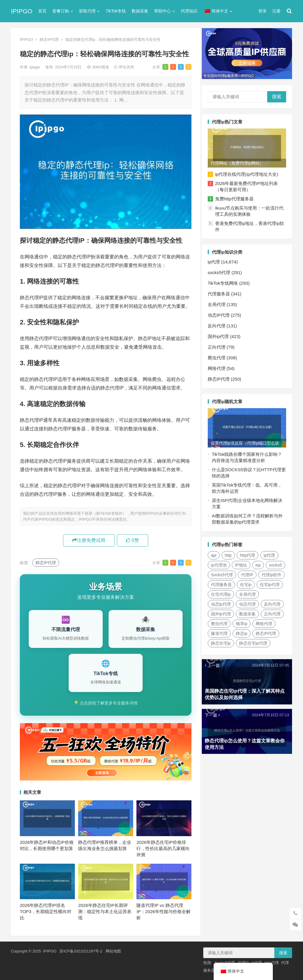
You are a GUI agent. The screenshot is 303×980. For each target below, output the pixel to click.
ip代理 (215, 260)
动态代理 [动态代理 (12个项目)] (274, 602)
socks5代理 (221, 271)
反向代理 (218, 324)
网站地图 (113, 951)
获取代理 (87, 11)
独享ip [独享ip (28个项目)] (268, 621)
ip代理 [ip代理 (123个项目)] (271, 553)
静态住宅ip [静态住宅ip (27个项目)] (251, 641)
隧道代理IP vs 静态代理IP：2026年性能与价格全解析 (163, 911)
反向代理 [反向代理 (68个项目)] (221, 612)
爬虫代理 (218, 356)
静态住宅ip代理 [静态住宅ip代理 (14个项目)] (227, 651)
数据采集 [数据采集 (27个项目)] (274, 612)
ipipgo (35, 67)
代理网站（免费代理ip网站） (239, 162)
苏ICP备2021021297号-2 (81, 951)
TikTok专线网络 (224, 282)
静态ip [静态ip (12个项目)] (268, 631)
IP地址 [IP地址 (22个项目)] (242, 563)
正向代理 (218, 346)
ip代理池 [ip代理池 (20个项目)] (220, 563)
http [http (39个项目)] (230, 553)
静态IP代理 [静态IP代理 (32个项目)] (223, 641)
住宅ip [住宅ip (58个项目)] (275, 582)
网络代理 (218, 367)
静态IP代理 (49, 40)
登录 (262, 11)
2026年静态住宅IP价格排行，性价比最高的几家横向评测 (163, 848)
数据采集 (140, 11)
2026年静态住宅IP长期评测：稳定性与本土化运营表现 (105, 911)
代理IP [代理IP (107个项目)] (270, 572)
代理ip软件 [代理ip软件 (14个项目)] (222, 582)
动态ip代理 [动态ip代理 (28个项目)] (247, 602)
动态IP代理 (220, 314)
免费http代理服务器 (236, 197)
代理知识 (189, 11)
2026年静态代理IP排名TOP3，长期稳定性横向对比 (46, 911)
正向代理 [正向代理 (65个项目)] (221, 621)
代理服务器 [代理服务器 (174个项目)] (251, 582)
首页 (42, 11)
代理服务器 (220, 292)
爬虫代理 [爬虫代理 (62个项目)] (246, 621)
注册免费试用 (89, 540)
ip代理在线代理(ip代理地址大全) (248, 173)
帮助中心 (162, 11)
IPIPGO (22, 11)
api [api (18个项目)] (215, 553)
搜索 (277, 96)
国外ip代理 (220, 335)
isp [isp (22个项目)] (260, 563)
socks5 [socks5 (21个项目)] (219, 572)
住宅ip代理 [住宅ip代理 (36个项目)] (222, 592)
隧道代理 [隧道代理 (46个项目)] (246, 631)
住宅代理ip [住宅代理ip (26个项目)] (250, 592)
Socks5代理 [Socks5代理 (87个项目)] (245, 572)
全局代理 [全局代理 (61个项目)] (221, 602)
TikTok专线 (116, 11)
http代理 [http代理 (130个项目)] (249, 553)
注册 (276, 11)
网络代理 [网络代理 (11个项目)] (221, 631)
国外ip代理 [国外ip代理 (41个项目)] (247, 612)
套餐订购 (61, 11)
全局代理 (218, 303)
